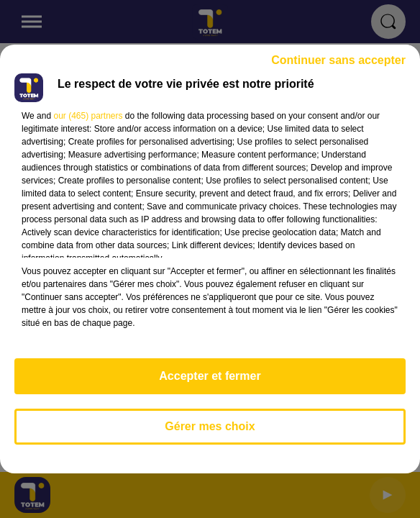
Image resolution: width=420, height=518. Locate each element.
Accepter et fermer (210, 376)
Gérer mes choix (210, 426)
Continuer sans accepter (338, 60)
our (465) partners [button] (88, 116)
